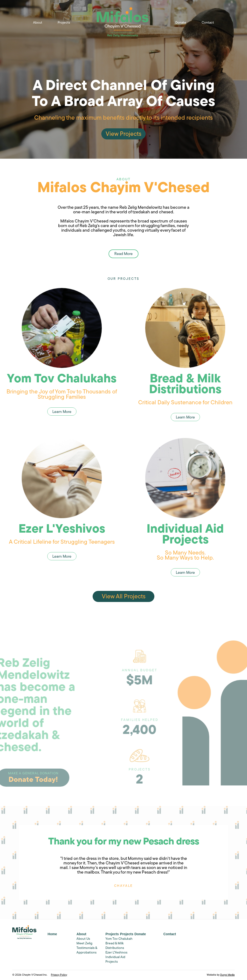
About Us (83, 939)
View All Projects (124, 597)
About (38, 23)
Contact (208, 23)
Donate (181, 23)
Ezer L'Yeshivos (116, 953)
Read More (123, 251)
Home (52, 934)
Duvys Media (227, 975)
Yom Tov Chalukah (119, 939)
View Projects (123, 135)
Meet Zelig (84, 944)
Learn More (62, 412)
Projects (64, 23)
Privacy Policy (59, 975)
